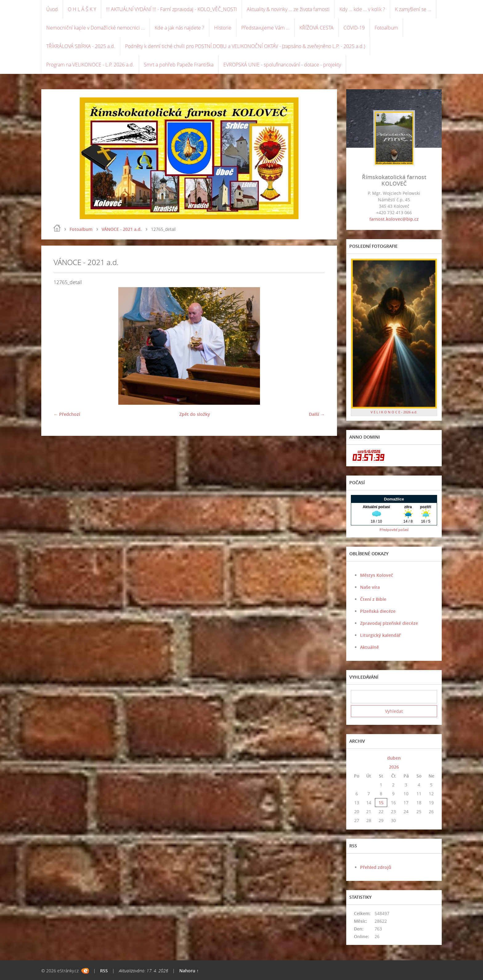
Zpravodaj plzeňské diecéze (389, 623)
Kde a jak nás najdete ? (179, 28)
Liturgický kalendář (380, 635)
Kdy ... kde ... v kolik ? (362, 9)
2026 (394, 767)
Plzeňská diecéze (378, 611)
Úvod (52, 9)
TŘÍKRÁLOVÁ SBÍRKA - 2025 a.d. (81, 46)
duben (394, 758)
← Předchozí (67, 414)
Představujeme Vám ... (265, 28)
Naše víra (370, 587)
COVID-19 (354, 28)
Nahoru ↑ (189, 971)
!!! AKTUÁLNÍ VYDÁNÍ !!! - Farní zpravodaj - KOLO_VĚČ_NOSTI (171, 9)
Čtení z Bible (373, 599)
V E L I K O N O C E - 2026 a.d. (394, 412)
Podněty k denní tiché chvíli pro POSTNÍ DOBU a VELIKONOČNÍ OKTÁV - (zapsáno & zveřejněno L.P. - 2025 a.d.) (245, 46)
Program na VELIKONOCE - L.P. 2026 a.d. (90, 65)
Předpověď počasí (394, 530)
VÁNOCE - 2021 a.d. (122, 229)
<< (357, 758)
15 (381, 803)
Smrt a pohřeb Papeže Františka (179, 65)
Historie (223, 28)
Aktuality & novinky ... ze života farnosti (288, 9)
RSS (104, 971)
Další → (317, 414)
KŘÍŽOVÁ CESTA (317, 28)
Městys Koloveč (377, 575)
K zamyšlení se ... (413, 9)
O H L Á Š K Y (82, 9)
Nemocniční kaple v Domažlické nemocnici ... (95, 28)
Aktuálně (369, 647)
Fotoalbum (386, 28)
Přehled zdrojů (376, 867)
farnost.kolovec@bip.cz (394, 219)
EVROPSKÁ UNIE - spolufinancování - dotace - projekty (282, 65)
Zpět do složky (195, 414)
